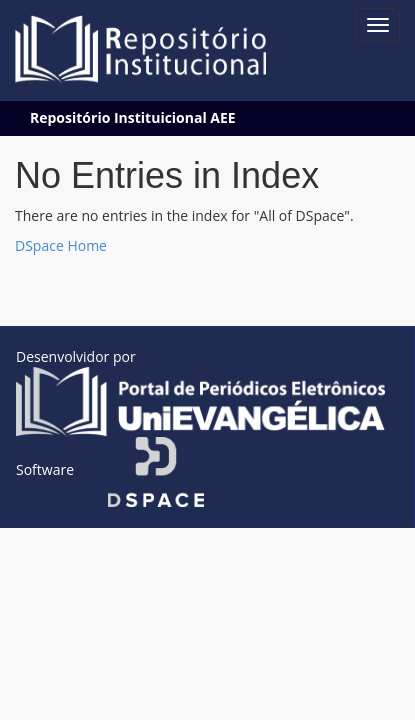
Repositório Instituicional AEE (133, 117)
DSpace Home (61, 245)
